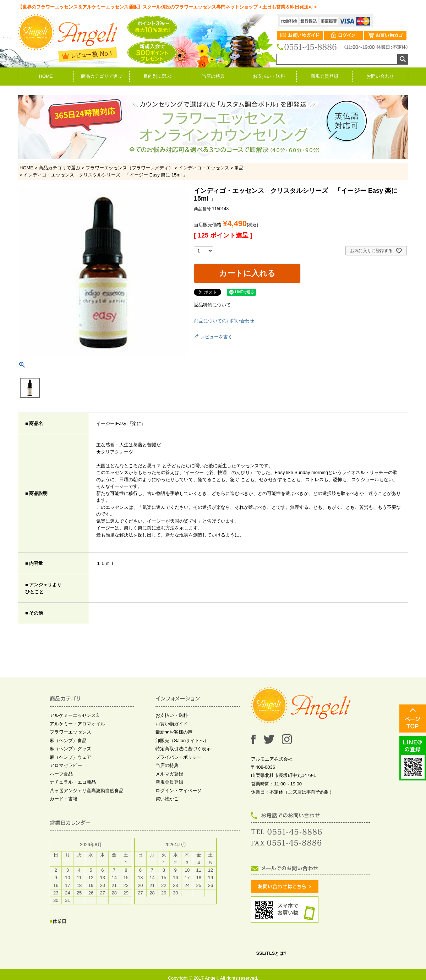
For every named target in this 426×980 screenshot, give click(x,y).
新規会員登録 (324, 76)
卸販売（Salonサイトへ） (182, 741)
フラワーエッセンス (70, 732)
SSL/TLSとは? (272, 953)
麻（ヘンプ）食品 (68, 741)
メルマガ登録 (169, 774)
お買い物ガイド (172, 724)
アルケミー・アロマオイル (77, 724)
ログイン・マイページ (179, 791)
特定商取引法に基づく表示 (183, 749)
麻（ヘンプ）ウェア (70, 757)
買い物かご (167, 799)
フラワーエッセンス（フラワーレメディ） (129, 168)
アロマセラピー (66, 765)
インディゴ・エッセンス (204, 168)
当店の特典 (213, 76)
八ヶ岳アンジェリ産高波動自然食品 (87, 791)
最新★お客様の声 (174, 732)
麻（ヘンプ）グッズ (70, 749)
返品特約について (212, 305)
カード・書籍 (64, 799)
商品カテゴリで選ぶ (102, 76)
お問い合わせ (380, 76)
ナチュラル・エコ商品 (73, 782)
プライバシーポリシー (179, 757)
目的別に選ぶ (157, 76)
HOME (46, 76)
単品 (239, 168)
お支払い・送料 (269, 76)
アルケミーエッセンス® (75, 715)
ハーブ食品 (61, 774)
